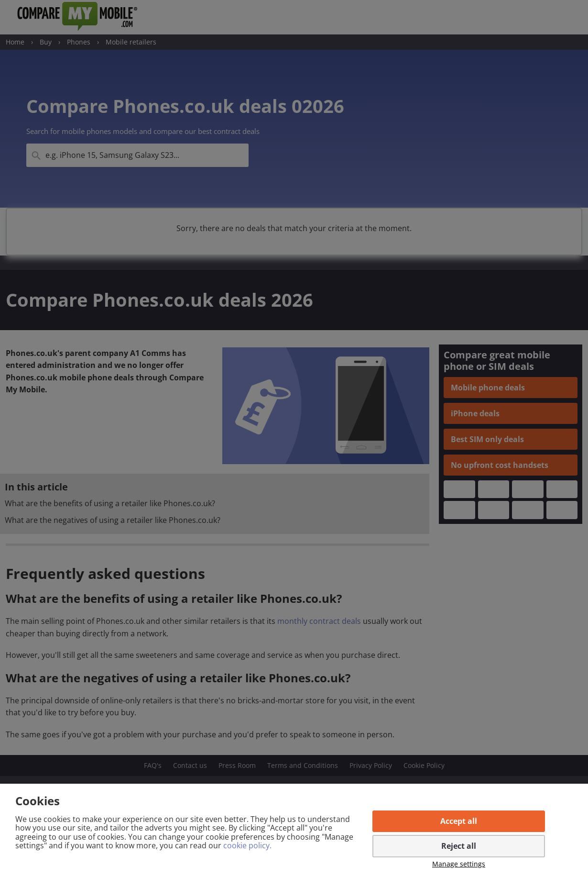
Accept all (459, 821)
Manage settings (459, 864)
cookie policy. (247, 845)
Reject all (459, 846)
